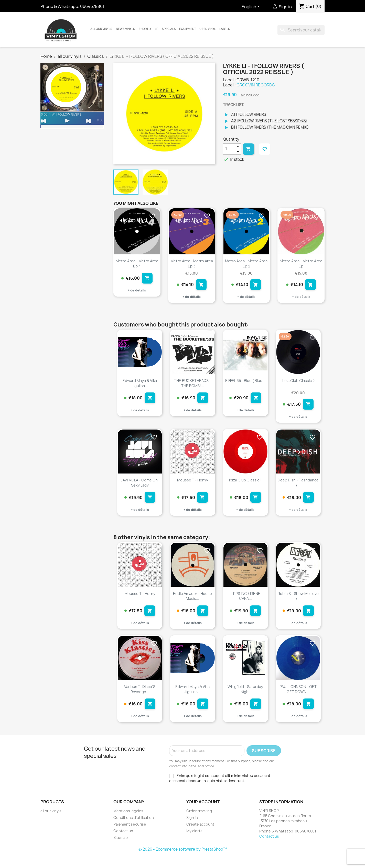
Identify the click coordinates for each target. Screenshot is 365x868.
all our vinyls (101, 29)
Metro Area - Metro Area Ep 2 (246, 263)
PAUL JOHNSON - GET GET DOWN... (298, 699)
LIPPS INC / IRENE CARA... (245, 603)
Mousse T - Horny (193, 485)
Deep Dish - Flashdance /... (298, 487)
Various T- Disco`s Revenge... (140, 699)
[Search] (301, 30)
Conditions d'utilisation (134, 830)
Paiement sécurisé (130, 836)
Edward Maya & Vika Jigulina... (140, 385)
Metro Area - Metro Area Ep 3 (192, 263)
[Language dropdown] (252, 7)
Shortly (145, 29)
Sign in (192, 830)
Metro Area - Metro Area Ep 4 (137, 263)
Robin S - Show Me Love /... (298, 603)
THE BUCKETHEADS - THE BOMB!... (192, 385)
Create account (200, 836)
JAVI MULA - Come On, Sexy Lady (140, 487)
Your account (203, 814)
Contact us (123, 843)
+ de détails (137, 293)
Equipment (188, 29)
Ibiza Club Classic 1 (245, 485)
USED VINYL (208, 29)
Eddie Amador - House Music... (192, 603)
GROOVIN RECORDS (256, 85)
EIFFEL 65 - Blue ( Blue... (245, 383)
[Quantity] (229, 149)
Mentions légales (128, 823)
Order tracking (199, 823)
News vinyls (126, 29)
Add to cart (248, 149)
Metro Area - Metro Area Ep (301, 263)
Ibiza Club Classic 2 (298, 383)
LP (157, 29)
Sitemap (121, 849)
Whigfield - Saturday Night (245, 699)
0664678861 (92, 6)
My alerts (194, 843)
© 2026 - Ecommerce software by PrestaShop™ (183, 861)
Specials (169, 29)
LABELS (225, 29)
